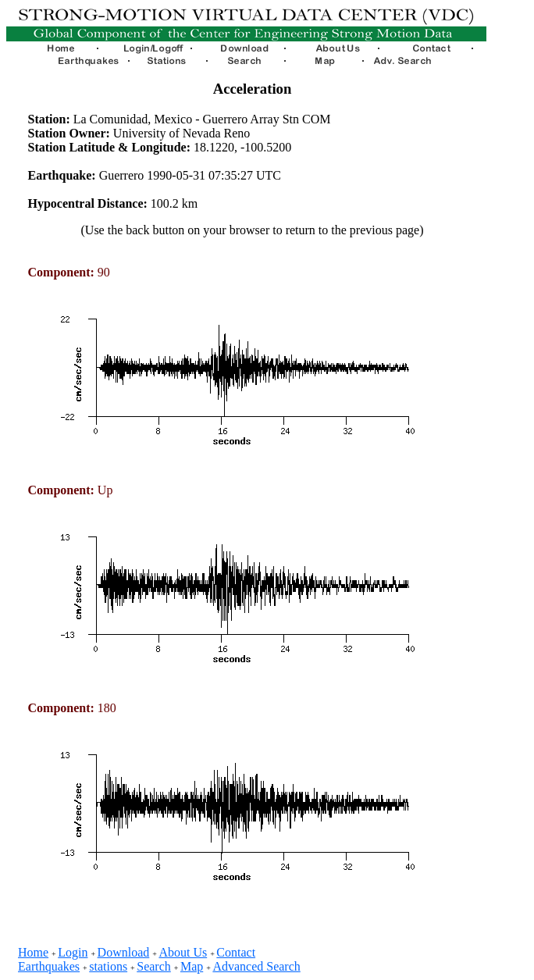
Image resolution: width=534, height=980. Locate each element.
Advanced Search (256, 966)
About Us (183, 952)
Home (33, 952)
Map (192, 966)
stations (108, 966)
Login (73, 952)
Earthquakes (49, 966)
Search (154, 966)
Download (124, 952)
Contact (236, 952)
